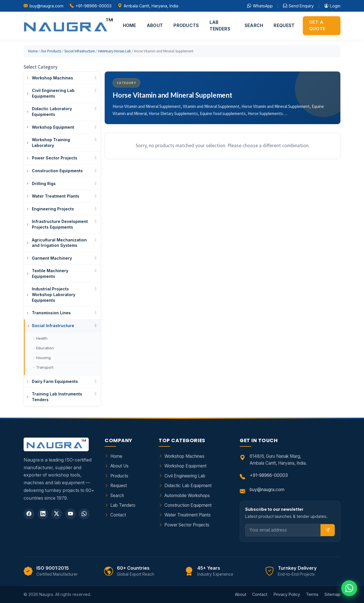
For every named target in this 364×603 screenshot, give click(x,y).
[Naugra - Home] (68, 25)
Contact (118, 515)
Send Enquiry (298, 6)
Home (130, 25)
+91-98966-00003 (94, 6)
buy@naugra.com (46, 6)
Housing (43, 358)
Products (186, 25)
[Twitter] (57, 514)
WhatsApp (260, 6)
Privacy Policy (287, 594)
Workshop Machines (184, 456)
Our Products (51, 51)
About (155, 25)
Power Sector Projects (187, 525)
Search (254, 25)
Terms (312, 594)
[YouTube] (71, 514)
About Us (119, 466)
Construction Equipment (188, 505)
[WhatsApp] (84, 514)
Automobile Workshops (187, 496)
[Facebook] (29, 514)
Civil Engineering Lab (185, 476)
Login (332, 6)
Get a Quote (317, 25)
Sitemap (332, 594)
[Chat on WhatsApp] (349, 588)
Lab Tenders (220, 26)
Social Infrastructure (79, 51)
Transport (45, 367)
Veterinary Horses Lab (114, 51)
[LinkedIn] (43, 514)
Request (284, 25)
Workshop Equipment (185, 466)
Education (45, 348)
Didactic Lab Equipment (188, 486)
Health (42, 338)
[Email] (283, 530)
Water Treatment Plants (188, 515)
